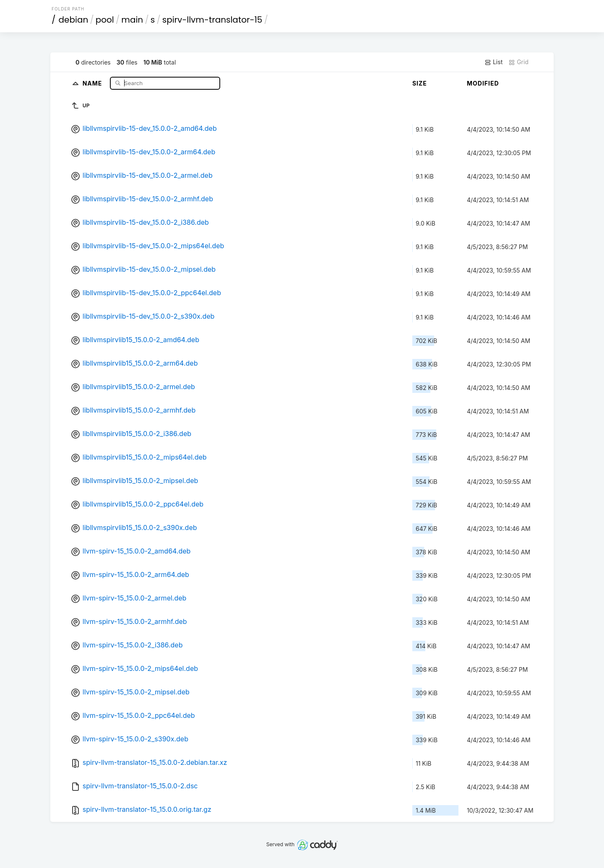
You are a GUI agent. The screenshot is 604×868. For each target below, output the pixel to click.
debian (74, 20)
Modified (483, 83)
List (493, 62)
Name (93, 83)
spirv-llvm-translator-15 (212, 20)
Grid (518, 62)
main (132, 20)
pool (105, 20)
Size (420, 83)
